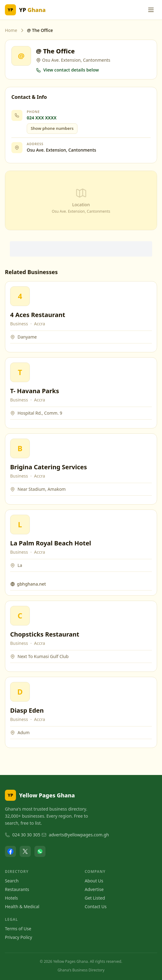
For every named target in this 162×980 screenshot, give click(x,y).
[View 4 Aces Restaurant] (20, 296)
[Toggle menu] (151, 10)
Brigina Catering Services (49, 467)
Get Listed (95, 898)
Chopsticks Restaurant (45, 634)
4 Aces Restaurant (38, 315)
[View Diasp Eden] (20, 692)
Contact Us (96, 906)
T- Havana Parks (35, 391)
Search (12, 881)
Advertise (94, 889)
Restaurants (17, 889)
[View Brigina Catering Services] (20, 448)
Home (11, 30)
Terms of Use (18, 929)
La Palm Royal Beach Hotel (51, 543)
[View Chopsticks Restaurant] (20, 616)
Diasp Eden (27, 710)
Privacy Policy (18, 937)
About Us (94, 881)
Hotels (11, 898)
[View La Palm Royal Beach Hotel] (20, 525)
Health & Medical (22, 906)
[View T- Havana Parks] (20, 372)
